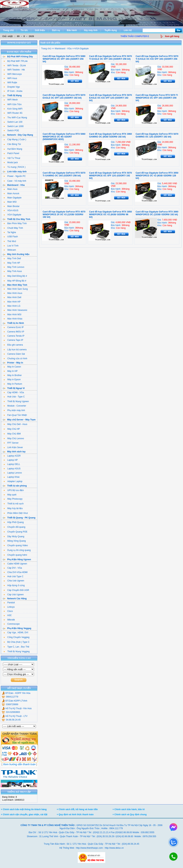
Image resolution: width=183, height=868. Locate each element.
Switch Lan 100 (13, 122)
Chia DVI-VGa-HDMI (16, 572)
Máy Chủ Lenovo (14, 438)
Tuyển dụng (111, 30)
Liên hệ (128, 30)
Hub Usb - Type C (14, 397)
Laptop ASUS (12, 469)
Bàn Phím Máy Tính (15, 223)
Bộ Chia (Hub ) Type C (16, 642)
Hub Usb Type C (13, 576)
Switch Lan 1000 (14, 126)
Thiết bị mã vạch (14, 504)
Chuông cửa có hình (15, 359)
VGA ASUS (11, 210)
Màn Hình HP (12, 302)
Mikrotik (9, 620)
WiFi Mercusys (13, 74)
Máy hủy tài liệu (13, 508)
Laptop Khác (12, 477)
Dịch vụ (56, 30)
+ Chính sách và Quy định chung (130, 815)
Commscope (12, 624)
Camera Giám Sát (14, 354)
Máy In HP (11, 371)
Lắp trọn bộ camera (15, 350)
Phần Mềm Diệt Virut (16, 513)
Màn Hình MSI (12, 315)
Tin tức (24, 30)
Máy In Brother (13, 375)
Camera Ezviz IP (14, 327)
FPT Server (11, 443)
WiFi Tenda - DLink (15, 66)
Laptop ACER (12, 456)
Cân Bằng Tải (12, 144)
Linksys (9, 607)
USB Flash (11, 237)
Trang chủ (8, 30)
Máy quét (10, 495)
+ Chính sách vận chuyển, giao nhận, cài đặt (24, 815)
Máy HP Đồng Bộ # (15, 281)
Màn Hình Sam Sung (16, 289)
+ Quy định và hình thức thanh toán (75, 815)
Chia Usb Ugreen (14, 581)
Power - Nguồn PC (15, 176)
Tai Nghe (10, 232)
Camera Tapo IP (13, 340)
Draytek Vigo (12, 87)
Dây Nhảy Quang (14, 536)
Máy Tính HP (12, 263)
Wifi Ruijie (10, 83)
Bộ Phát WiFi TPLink (16, 61)
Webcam (10, 250)
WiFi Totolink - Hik (14, 70)
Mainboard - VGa (63, 49)
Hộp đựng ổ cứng (14, 585)
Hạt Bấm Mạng (13, 149)
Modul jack (11, 162)
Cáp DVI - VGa (13, 568)
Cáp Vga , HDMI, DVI (16, 633)
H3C (8, 615)
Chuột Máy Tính (13, 228)
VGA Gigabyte (12, 215)
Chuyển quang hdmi (15, 555)
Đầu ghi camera (13, 345)
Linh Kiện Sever (13, 447)
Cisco (8, 611)
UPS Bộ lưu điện (14, 490)
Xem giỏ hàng (172, 36)
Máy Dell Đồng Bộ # (15, 276)
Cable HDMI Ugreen (15, 564)
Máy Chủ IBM (12, 434)
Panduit (9, 603)
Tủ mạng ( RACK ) (14, 167)
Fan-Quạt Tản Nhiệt (15, 415)
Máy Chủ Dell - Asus (15, 424)
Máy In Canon (12, 367)
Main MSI (10, 202)
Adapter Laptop (13, 481)
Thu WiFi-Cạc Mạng (15, 118)
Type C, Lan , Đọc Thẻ (16, 647)
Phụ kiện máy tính (14, 410)
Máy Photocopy (13, 499)
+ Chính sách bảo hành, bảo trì (129, 809)
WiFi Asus (10, 78)
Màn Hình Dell (12, 297)
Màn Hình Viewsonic (15, 310)
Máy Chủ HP (12, 429)
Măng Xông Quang (15, 541)
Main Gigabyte (12, 198)
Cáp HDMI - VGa (14, 392)
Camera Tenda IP (14, 336)
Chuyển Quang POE (15, 532)
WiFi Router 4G (13, 113)
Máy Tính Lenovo (14, 267)
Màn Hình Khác (13, 319)
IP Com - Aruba (13, 91)
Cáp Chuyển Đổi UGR (16, 590)
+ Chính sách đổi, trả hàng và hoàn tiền (77, 809)
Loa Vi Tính (11, 246)
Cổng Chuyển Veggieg (16, 637)
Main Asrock (11, 193)
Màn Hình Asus (13, 293)
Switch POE (11, 131)
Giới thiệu (40, 30)
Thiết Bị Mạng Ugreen (16, 401)
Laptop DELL (12, 464)
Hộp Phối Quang (14, 522)
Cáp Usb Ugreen (14, 595)
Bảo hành (72, 30)
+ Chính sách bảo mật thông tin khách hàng (24, 809)
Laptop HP (11, 460)
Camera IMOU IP (14, 332)
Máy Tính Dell (12, 258)
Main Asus (10, 189)
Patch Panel (11, 153)
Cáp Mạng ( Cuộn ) (15, 139)
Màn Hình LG (12, 306)
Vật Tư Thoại (12, 158)
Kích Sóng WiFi (13, 109)
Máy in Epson (12, 380)
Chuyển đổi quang (14, 527)
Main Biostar (12, 206)
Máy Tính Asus (13, 271)
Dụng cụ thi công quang (17, 550)
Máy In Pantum (13, 384)
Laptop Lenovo (13, 473)
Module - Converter (15, 406)
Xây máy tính (91, 30)
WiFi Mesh (11, 100)
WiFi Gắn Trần (13, 104)
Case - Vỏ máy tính (15, 181)
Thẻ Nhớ (10, 241)
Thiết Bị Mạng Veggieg (17, 652)
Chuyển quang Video (16, 545)
